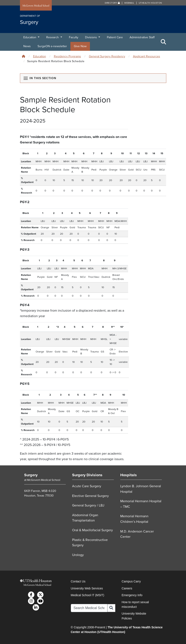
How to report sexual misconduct (135, 604)
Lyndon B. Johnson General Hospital (141, 489)
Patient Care (115, 37)
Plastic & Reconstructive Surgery (90, 543)
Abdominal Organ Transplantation (85, 518)
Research (53, 37)
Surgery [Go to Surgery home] (31, 475)
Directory (112, 3)
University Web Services (87, 588)
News (27, 46)
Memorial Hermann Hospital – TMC (141, 504)
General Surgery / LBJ (88, 505)
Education (30, 37)
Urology (78, 555)
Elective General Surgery (90, 496)
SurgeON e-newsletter (52, 46)
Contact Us (78, 581)
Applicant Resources (147, 56)
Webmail (129, 3)
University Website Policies (134, 616)
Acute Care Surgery (87, 486)
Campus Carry (131, 581)
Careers (127, 588)
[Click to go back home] (24, 56)
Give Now (80, 46)
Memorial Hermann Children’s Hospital (134, 519)
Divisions (91, 37)
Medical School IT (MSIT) (88, 595)
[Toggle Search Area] (164, 42)
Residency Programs (67, 56)
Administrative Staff (142, 37)
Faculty (74, 37)
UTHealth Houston (150, 3)
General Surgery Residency (107, 56)
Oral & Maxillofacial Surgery (92, 530)
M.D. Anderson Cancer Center (137, 534)
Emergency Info (132, 595)
